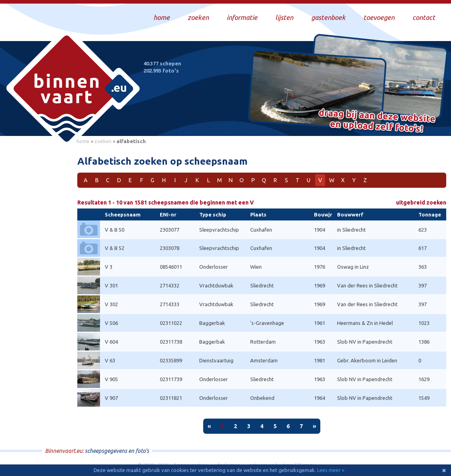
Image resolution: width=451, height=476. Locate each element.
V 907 (111, 398)
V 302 (111, 304)
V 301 (111, 285)
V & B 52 (115, 248)
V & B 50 (115, 230)
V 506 (111, 323)
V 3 (109, 267)
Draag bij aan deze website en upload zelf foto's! (377, 121)
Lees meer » (331, 470)
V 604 (111, 342)
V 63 (110, 360)
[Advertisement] (36, 268)
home (83, 141)
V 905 (111, 379)
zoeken (103, 141)
